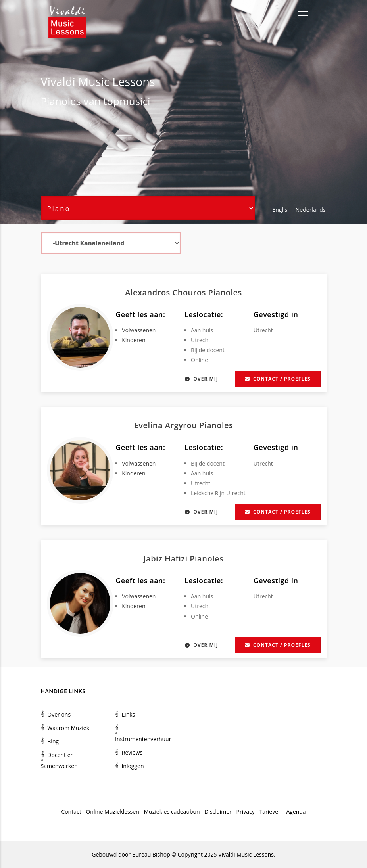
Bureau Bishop (151, 854)
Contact (71, 811)
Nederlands (311, 210)
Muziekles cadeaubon (172, 811)
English (282, 210)
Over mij (201, 379)
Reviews (132, 752)
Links (128, 714)
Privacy (246, 811)
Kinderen (134, 340)
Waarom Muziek (68, 728)
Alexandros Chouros (166, 292)
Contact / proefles (278, 379)
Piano (54, 101)
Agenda (296, 811)
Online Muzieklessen (112, 811)
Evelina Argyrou (167, 425)
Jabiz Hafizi (167, 559)
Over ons (59, 714)
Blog (53, 741)
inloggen (133, 766)
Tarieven (271, 811)
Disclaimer (218, 811)
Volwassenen (139, 330)
